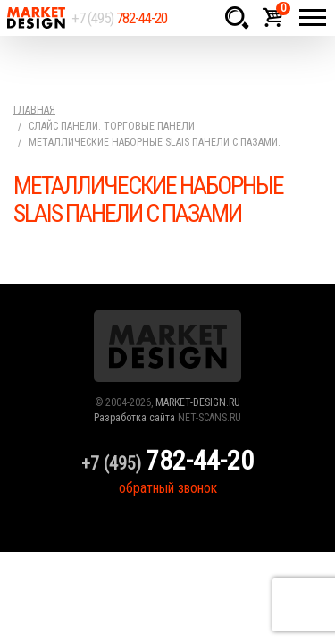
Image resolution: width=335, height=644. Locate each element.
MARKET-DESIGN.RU (198, 402)
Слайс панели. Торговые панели (112, 126)
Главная (34, 110)
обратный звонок (168, 488)
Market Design (36, 18)
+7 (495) (119, 18)
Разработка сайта (134, 418)
